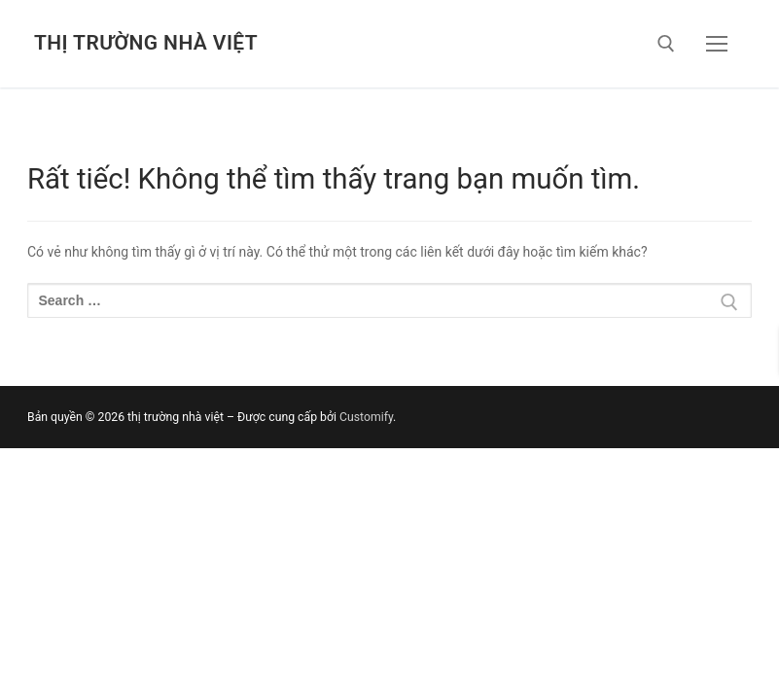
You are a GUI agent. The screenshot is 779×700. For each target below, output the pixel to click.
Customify (366, 417)
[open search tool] (666, 44)
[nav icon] (717, 44)
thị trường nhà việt (146, 43)
